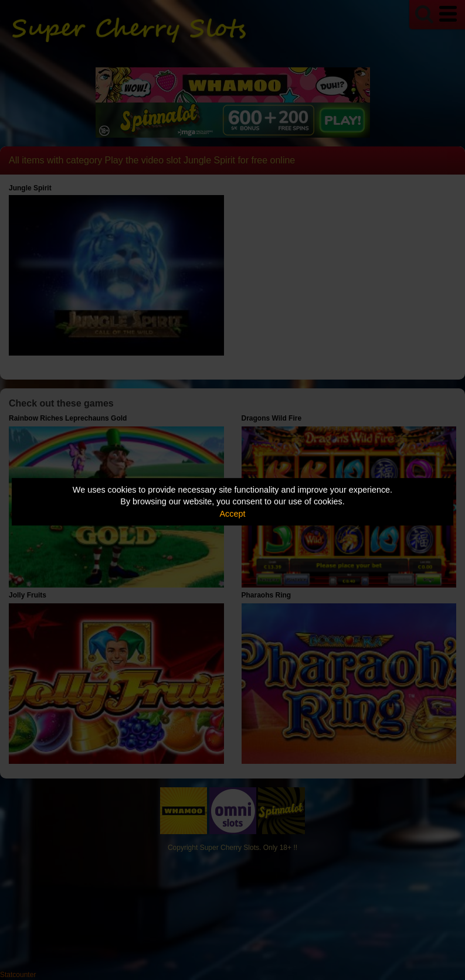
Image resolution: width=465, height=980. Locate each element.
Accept (233, 514)
